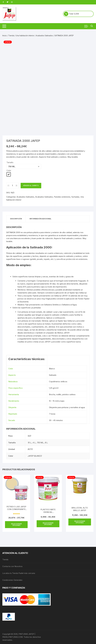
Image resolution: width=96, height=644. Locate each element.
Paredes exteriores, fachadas (67, 197)
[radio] (9, 174)
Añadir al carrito (31, 186)
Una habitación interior (25, 36)
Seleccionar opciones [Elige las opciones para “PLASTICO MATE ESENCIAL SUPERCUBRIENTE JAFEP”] (48, 524)
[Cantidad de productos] (12, 186)
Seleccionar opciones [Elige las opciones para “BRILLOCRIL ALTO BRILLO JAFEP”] (80, 522)
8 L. (46, 443)
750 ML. (40, 443)
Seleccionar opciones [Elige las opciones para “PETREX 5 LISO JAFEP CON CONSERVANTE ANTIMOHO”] (16, 525)
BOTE (30, 449)
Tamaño (10, 162)
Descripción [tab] (16, 219)
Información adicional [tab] (40, 219)
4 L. (34, 443)
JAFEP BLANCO (35, 456)
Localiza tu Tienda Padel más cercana (19, 573)
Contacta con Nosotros (12, 566)
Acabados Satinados (44, 36)
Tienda (11, 36)
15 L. (30, 443)
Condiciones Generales (12, 580)
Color (9, 170)
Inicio (4, 36)
